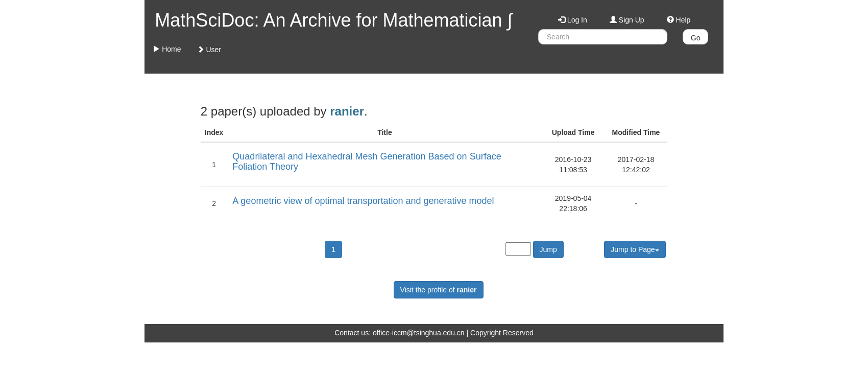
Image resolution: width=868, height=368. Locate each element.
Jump (548, 249)
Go (696, 38)
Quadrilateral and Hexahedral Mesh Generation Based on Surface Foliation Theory (367, 162)
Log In (573, 20)
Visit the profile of (439, 290)
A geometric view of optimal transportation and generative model (363, 201)
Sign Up (627, 20)
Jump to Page (635, 249)
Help (679, 20)
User (209, 50)
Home (167, 49)
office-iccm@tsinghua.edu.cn (419, 333)
